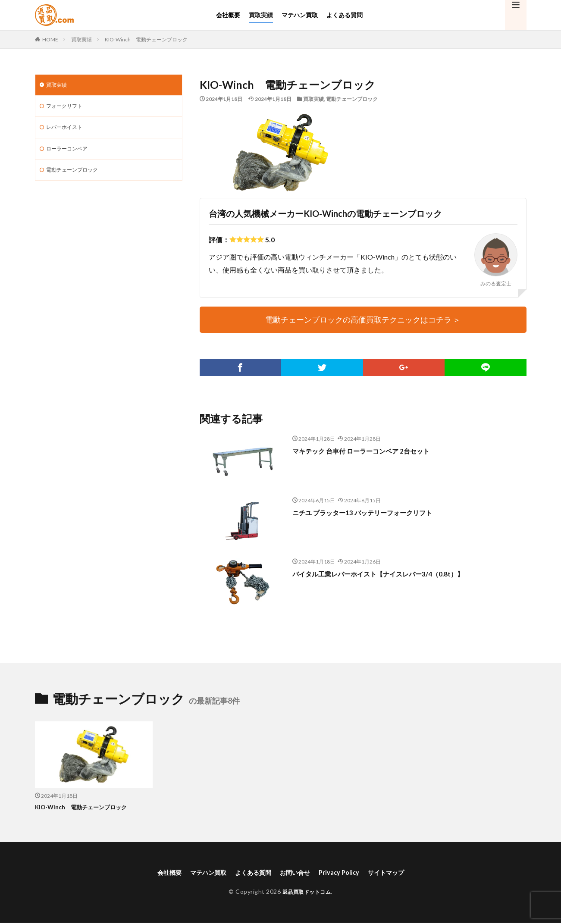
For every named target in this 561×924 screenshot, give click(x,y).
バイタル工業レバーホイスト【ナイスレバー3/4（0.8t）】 (394, 573)
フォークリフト (67, 108)
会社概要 (228, 15)
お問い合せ (297, 872)
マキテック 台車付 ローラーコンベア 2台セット (374, 451)
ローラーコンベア (70, 153)
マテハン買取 (300, 15)
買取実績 (261, 15)
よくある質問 (345, 15)
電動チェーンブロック (352, 99)
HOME (50, 39)
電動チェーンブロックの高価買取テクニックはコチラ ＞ (363, 319)
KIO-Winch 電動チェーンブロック (146, 39)
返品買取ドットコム (307, 892)
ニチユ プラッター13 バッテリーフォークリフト (376, 512)
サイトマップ (397, 872)
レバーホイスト (67, 130)
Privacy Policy (345, 872)
